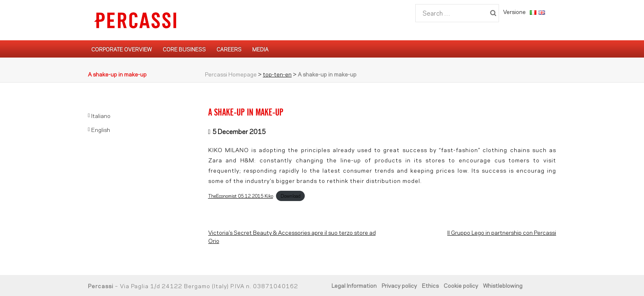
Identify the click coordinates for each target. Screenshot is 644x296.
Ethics (430, 285)
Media (260, 49)
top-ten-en (277, 74)
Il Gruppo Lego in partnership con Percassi (502, 232)
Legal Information (354, 285)
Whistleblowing (503, 285)
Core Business (184, 49)
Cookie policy (461, 285)
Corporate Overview (122, 49)
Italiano (101, 115)
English (101, 129)
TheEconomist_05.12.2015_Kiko (241, 196)
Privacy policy (399, 285)
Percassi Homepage (231, 74)
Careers (229, 49)
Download (291, 196)
